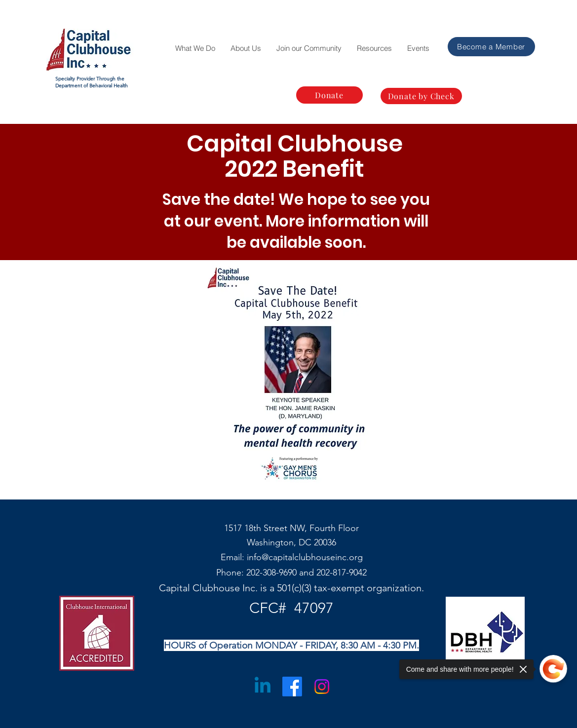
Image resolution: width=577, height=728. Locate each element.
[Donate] (329, 95)
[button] (195, 48)
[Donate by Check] (421, 96)
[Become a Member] (491, 47)
